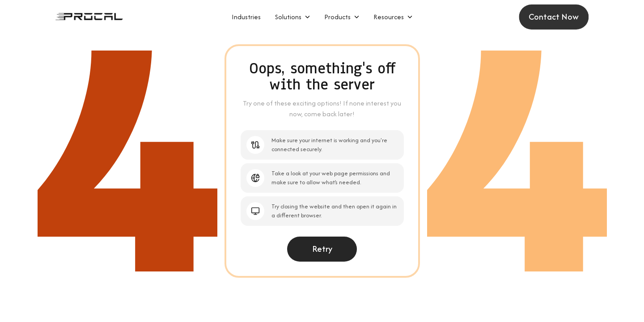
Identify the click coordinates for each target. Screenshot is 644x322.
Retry (322, 249)
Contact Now (556, 17)
